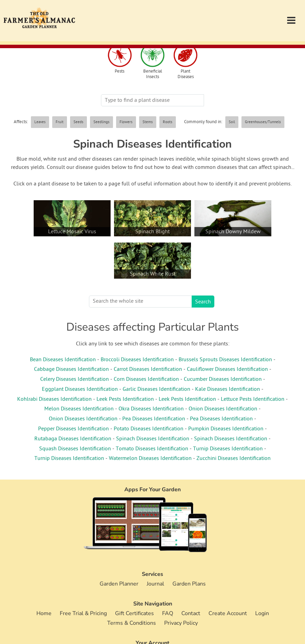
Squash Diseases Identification (75, 449)
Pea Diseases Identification (154, 419)
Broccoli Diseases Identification (137, 360)
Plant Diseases (186, 74)
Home (44, 613)
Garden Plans (189, 584)
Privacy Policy (181, 623)
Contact (191, 613)
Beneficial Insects (153, 74)
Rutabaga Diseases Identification (73, 439)
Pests (120, 72)
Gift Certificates (134, 613)
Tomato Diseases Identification (152, 449)
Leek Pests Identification (125, 399)
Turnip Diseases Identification (228, 449)
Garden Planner (119, 584)
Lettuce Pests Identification (253, 399)
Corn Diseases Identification (146, 379)
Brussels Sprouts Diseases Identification (225, 360)
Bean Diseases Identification (63, 360)
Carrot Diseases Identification (148, 369)
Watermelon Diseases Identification (150, 459)
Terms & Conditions (132, 623)
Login (262, 613)
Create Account (228, 613)
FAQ (168, 613)
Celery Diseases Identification (75, 379)
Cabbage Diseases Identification (71, 369)
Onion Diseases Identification (223, 409)
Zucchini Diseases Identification (234, 459)
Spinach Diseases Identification (153, 439)
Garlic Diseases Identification (156, 389)
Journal (155, 584)
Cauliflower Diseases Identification (227, 369)
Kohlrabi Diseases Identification (54, 399)
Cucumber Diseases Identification (223, 379)
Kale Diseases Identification (228, 389)
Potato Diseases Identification (149, 429)
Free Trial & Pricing (83, 613)
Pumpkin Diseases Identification (226, 429)
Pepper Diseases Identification (74, 429)
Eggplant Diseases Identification (80, 389)
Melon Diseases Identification (79, 409)
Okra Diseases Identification (151, 409)
